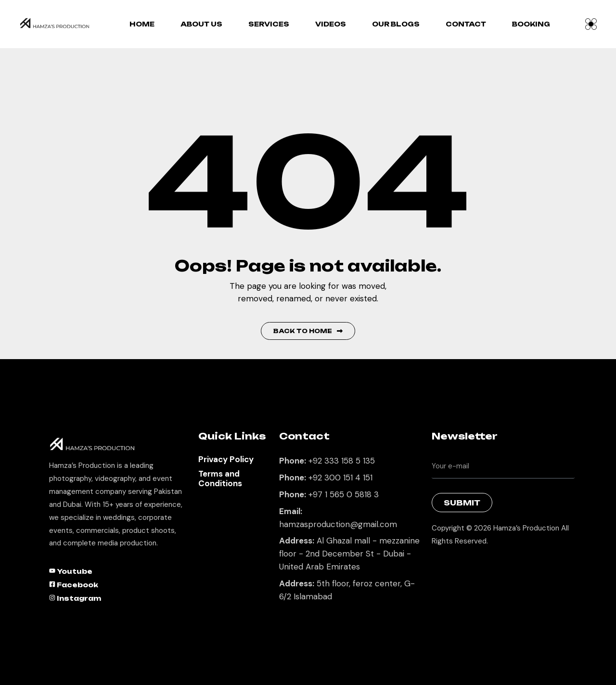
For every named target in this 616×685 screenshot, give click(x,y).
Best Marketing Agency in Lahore (439, 566)
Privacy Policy (226, 459)
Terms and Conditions (220, 478)
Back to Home (308, 331)
